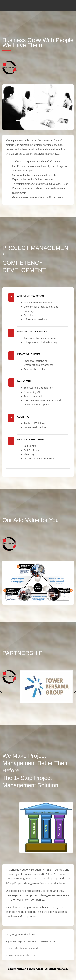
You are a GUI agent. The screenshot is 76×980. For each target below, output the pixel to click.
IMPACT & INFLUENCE (29, 354)
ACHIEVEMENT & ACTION (31, 296)
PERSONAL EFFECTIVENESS (31, 439)
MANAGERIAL (24, 381)
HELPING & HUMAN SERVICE (32, 331)
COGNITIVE (23, 417)
